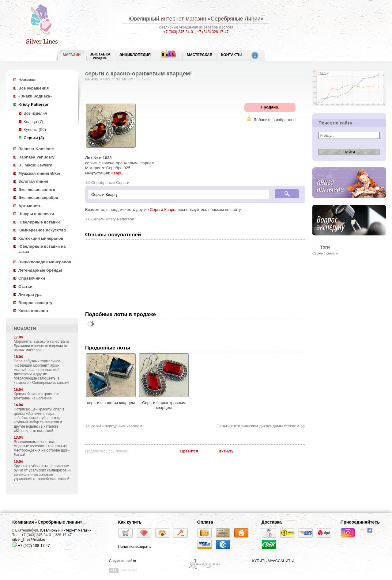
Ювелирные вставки (39, 222)
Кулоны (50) (35, 130)
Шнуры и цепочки (36, 214)
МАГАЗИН (72, 55)
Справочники (32, 278)
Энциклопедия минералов (45, 262)
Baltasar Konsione (36, 149)
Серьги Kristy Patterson (113, 219)
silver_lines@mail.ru (29, 540)
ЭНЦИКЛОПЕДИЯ (135, 55)
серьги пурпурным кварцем (117, 426)
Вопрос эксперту (35, 303)
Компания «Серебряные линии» (47, 522)
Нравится (189, 451)
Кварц (117, 173)
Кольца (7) (33, 122)
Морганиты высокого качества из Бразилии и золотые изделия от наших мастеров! (42, 346)
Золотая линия (33, 181)
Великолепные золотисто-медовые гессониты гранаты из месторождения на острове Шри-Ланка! (42, 448)
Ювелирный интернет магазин (66, 530)
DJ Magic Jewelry (35, 165)
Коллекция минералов (41, 238)
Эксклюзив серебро (38, 198)
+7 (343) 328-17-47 (213, 32)
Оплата (205, 522)
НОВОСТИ (25, 328)
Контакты (231, 55)
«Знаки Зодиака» (35, 96)
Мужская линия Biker (39, 173)
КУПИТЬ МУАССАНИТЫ (273, 561)
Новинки (27, 80)
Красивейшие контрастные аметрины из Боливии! (36, 396)
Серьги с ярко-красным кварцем (164, 403)
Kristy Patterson (34, 104)
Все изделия (35, 113)
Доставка (272, 522)
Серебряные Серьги (110, 183)
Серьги (142, 79)
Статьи (25, 286)
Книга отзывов (33, 311)
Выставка (100, 56)
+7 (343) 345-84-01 (179, 32)
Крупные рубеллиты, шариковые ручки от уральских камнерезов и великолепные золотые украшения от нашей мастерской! (42, 472)
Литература (30, 294)
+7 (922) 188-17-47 (31, 546)
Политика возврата (134, 547)
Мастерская (200, 55)
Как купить (130, 522)
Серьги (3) (34, 138)
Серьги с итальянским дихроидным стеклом (258, 426)
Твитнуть (225, 451)
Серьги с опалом (325, 253)
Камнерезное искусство (42, 230)
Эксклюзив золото (37, 190)
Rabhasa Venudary (36, 157)
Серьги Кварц (163, 210)
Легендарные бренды (40, 270)
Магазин (92, 79)
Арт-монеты (30, 206)
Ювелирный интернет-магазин (167, 19)
